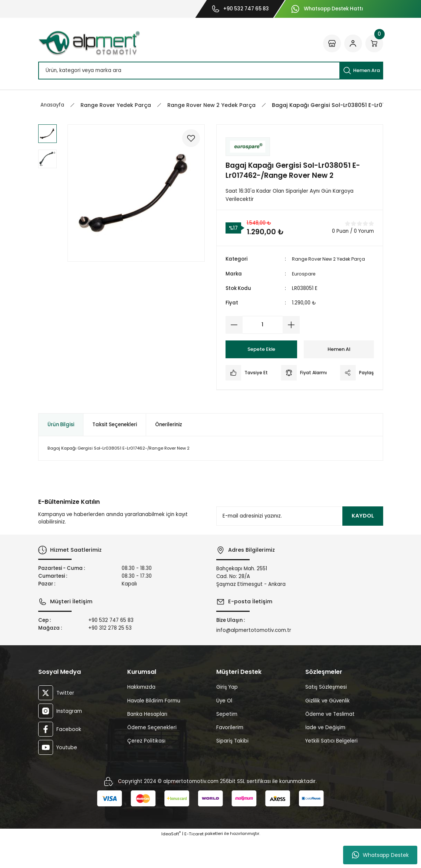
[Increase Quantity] (291, 325)
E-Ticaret (194, 863)
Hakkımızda (141, 716)
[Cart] (374, 43)
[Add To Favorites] (189, 140)
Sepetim (227, 743)
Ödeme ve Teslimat (330, 743)
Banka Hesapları (147, 743)
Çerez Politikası (146, 770)
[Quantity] (263, 325)
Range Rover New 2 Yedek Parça (332, 259)
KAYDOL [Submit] (363, 545)
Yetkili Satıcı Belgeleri (331, 770)
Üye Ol (224, 730)
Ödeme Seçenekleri (152, 756)
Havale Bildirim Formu (154, 730)
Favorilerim (230, 756)
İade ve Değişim (325, 756)
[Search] (211, 71)
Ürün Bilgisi (61, 453)
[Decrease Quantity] (234, 325)
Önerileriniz (169, 453)
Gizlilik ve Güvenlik (328, 730)
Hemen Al (339, 349)
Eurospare (305, 274)
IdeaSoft (171, 863)
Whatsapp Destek (380, 855)
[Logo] (89, 43)
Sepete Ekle (261, 349)
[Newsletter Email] (300, 545)
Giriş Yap (227, 716)
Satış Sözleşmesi (326, 716)
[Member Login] (353, 43)
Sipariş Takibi (232, 770)
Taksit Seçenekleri (115, 453)
